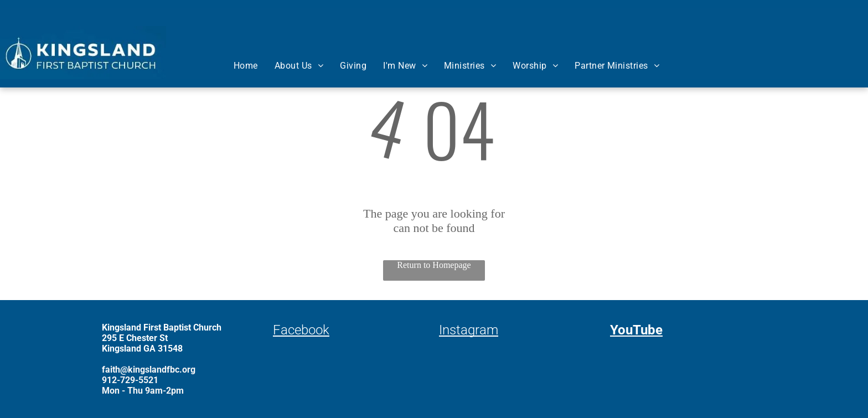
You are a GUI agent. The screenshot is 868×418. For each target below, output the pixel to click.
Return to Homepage (434, 265)
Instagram (469, 330)
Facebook (301, 330)
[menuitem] (246, 66)
